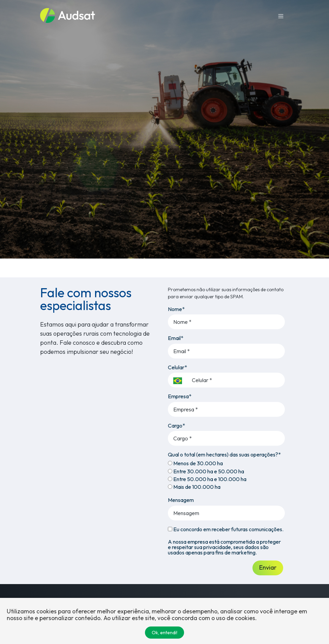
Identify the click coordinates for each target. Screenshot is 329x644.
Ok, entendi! (164, 633)
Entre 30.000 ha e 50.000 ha (206, 471)
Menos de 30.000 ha (195, 463)
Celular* (177, 367)
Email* (176, 338)
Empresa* (180, 396)
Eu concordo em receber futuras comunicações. (226, 529)
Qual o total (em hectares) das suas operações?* (224, 454)
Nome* (176, 309)
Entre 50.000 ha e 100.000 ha (207, 479)
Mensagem (181, 500)
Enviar (268, 567)
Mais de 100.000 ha (194, 487)
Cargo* (176, 426)
